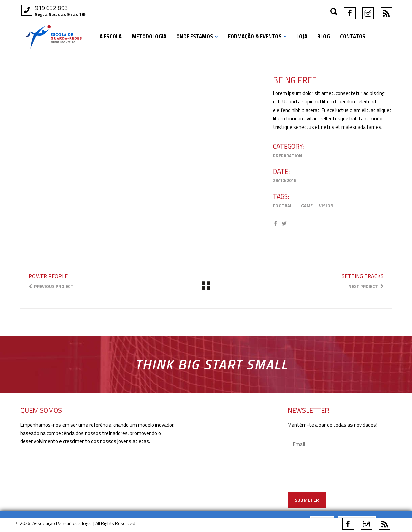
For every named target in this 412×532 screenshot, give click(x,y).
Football (284, 206)
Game (307, 206)
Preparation (288, 156)
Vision (326, 206)
